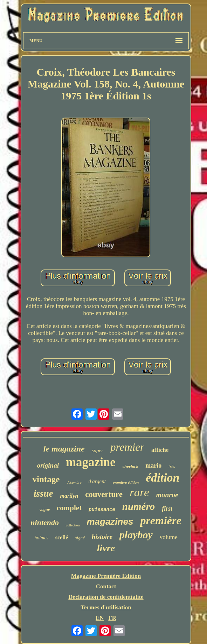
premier (127, 447)
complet (69, 508)
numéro (139, 506)
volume (169, 537)
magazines (110, 521)
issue (43, 493)
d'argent (97, 481)
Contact (106, 586)
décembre (74, 482)
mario (153, 465)
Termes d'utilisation (106, 607)
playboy (136, 535)
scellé (62, 537)
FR (112, 618)
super (98, 450)
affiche (160, 450)
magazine (91, 462)
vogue (45, 510)
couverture (104, 494)
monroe (167, 495)
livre (106, 548)
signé (80, 538)
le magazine (64, 449)
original (48, 465)
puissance (102, 510)
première (161, 520)
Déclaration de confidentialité (106, 597)
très (172, 467)
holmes (41, 538)
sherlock (131, 466)
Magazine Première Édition (106, 576)
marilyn (69, 496)
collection (73, 525)
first (167, 509)
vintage (46, 479)
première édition (126, 482)
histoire (102, 537)
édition (163, 478)
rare (139, 492)
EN (100, 618)
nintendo (45, 522)
